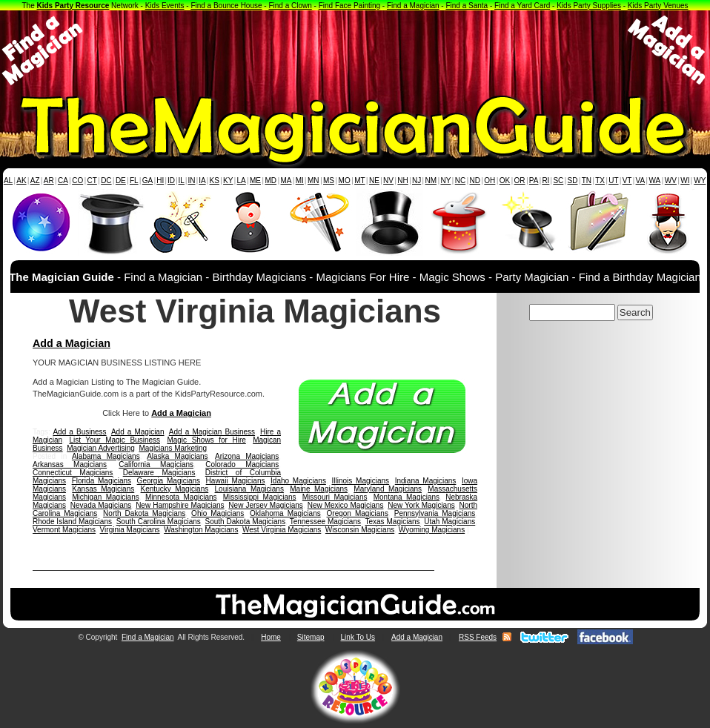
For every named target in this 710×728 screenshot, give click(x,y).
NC (460, 181)
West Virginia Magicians (282, 530)
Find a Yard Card (522, 6)
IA (202, 181)
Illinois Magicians (361, 481)
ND (475, 181)
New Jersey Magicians (266, 505)
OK (505, 181)
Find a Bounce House (226, 6)
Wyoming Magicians (432, 530)
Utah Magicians (449, 522)
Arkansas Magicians (70, 464)
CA (63, 181)
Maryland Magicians (388, 489)
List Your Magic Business (115, 440)
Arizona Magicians (247, 456)
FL (134, 181)
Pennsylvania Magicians (435, 513)
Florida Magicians (102, 481)
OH (490, 181)
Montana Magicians (407, 497)
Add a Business (79, 432)
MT (359, 181)
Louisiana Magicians (249, 489)
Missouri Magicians (335, 497)
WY (700, 181)
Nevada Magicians (101, 505)
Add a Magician (72, 343)
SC (558, 181)
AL (8, 181)
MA (286, 181)
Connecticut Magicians (73, 473)
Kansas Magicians (103, 489)
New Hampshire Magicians (180, 505)
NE (374, 181)
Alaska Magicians (177, 456)
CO (77, 181)
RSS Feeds (478, 637)
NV (388, 181)
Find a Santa (467, 6)
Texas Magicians (392, 522)
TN (587, 181)
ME (255, 181)
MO (345, 181)
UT (613, 181)
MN (313, 181)
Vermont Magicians (64, 530)
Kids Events (165, 6)
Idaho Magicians (298, 481)
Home (271, 637)
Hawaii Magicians (236, 481)
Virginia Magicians (130, 530)
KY (228, 181)
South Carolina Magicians (159, 522)
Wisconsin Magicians (360, 530)
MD (271, 181)
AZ (35, 181)
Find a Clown (290, 6)
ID (171, 181)
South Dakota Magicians (246, 522)
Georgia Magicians (169, 481)
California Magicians (156, 464)
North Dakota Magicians (144, 513)
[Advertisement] (355, 50)
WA (655, 181)
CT (92, 181)
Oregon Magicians (358, 513)
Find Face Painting (349, 6)
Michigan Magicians (105, 497)
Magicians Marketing (173, 448)
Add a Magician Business (212, 432)
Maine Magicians (319, 489)
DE (121, 181)
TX (600, 181)
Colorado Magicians (242, 464)
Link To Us (358, 637)
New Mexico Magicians (346, 505)
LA (242, 181)
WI (685, 181)
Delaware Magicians (159, 473)
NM (431, 181)
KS (215, 181)
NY (445, 181)
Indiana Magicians (426, 481)
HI (160, 181)
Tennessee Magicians (325, 522)
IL (182, 181)
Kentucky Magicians (175, 489)
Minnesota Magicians (181, 497)
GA (147, 181)
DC (106, 181)
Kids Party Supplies (589, 6)
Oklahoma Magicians (285, 513)
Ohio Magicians (218, 513)
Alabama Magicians (106, 456)
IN (191, 181)
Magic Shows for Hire (206, 440)
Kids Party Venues (658, 6)
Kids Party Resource (73, 6)
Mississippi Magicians (260, 497)
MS (329, 181)
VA (641, 181)
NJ (417, 181)
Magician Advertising (101, 448)
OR (520, 181)
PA (534, 181)
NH (402, 181)
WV (671, 181)
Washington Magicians (201, 530)
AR (49, 181)
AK (21, 181)
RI (545, 181)
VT (627, 181)
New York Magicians (421, 505)
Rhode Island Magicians (72, 522)
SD (573, 181)
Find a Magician (413, 6)
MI (300, 181)
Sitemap (311, 637)
